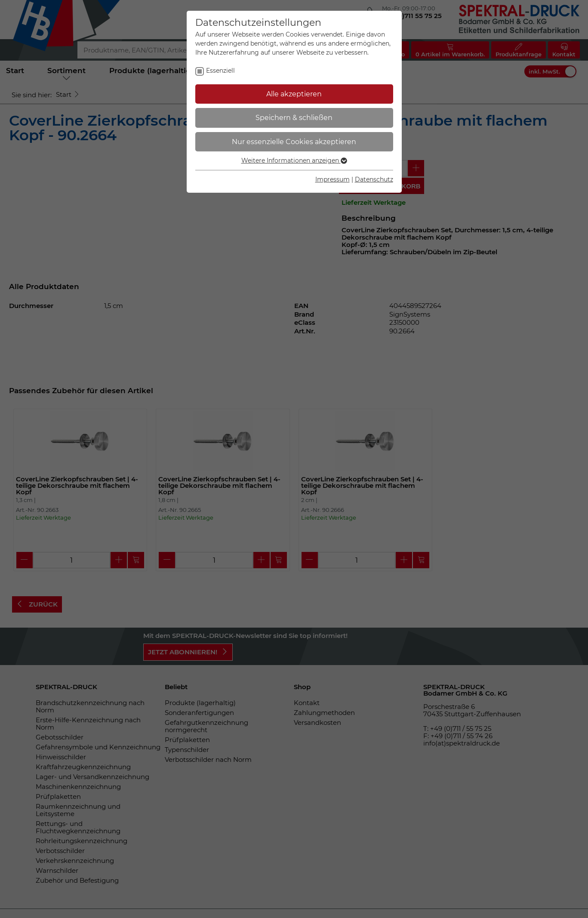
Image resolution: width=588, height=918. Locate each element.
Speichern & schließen (294, 118)
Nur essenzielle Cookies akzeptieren (294, 142)
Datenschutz (374, 179)
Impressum (332, 179)
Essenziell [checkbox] (220, 71)
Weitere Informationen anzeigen (294, 160)
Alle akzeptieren (294, 94)
